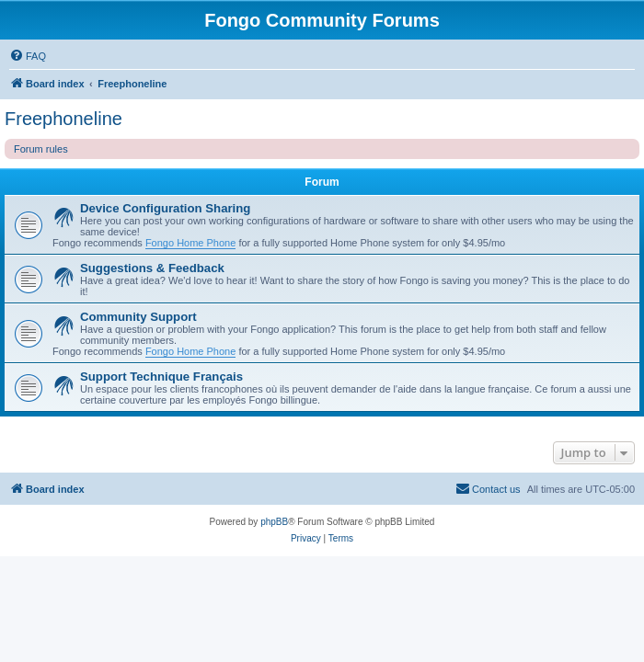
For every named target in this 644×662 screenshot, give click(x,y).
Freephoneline (63, 119)
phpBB (274, 522)
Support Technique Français (161, 377)
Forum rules (41, 149)
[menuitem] (28, 56)
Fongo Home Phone (190, 243)
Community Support (138, 317)
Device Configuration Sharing (165, 208)
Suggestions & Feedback (152, 268)
